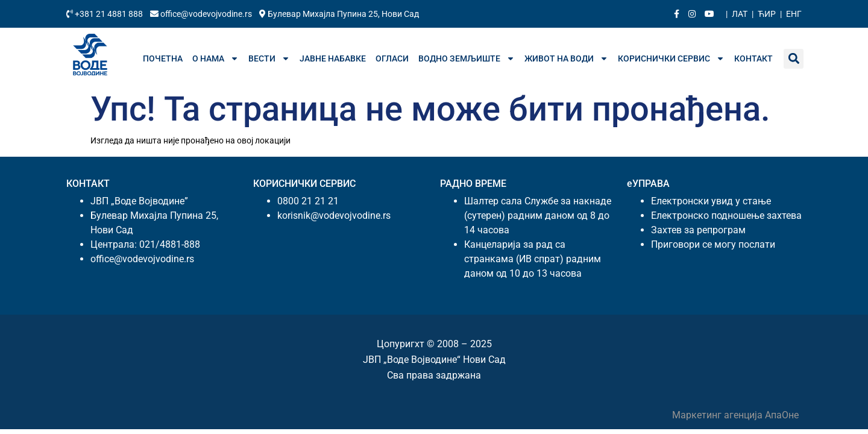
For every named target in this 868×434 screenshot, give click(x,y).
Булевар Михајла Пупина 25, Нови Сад (339, 14)
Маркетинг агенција (719, 415)
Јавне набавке (333, 58)
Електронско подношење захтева (726, 215)
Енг (794, 14)
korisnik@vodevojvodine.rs (334, 215)
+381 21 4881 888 (105, 14)
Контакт (753, 58)
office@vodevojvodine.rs (202, 14)
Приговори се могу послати (713, 244)
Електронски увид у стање (711, 201)
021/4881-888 (170, 244)
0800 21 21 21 (308, 201)
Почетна (163, 58)
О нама (215, 58)
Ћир (767, 14)
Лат (740, 14)
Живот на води (566, 58)
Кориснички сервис (671, 58)
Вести (269, 58)
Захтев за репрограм (698, 230)
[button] (794, 59)
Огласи (392, 58)
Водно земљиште (467, 58)
